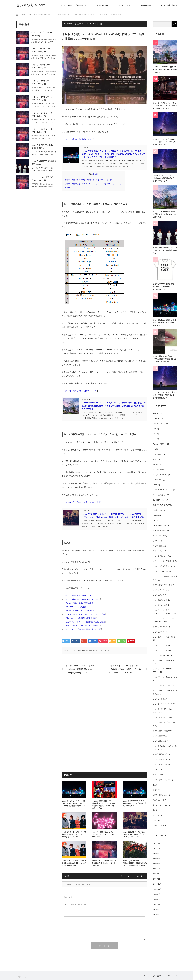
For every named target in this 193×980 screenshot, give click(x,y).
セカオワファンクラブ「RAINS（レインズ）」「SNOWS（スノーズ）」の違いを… (165, 142)
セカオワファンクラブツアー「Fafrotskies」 (135, 5)
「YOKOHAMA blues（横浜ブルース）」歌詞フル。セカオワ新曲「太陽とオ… (165, 70)
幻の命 (155, 790)
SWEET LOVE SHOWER (162, 505)
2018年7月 (157, 904)
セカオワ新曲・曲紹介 (169, 5)
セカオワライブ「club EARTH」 (164, 661)
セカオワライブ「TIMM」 (162, 685)
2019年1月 (157, 874)
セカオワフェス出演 (160, 627)
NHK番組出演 (158, 480)
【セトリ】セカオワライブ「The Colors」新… (42, 82)
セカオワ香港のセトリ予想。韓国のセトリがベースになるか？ (89, 180)
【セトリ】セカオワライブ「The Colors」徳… (42, 98)
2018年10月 (157, 889)
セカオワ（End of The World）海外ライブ (89, 24)
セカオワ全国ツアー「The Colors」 (74, 5)
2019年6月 (157, 848)
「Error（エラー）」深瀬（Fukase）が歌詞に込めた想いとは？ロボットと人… (164, 178)
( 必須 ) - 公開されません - (76, 904)
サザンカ (156, 541)
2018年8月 (157, 899)
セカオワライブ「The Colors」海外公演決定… (44, 147)
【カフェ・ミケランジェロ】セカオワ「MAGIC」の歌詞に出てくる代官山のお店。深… (165, 395)
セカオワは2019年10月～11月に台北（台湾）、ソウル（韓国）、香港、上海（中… (44, 155)
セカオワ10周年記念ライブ (163, 566)
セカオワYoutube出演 (161, 571)
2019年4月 (157, 859)
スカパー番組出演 (159, 546)
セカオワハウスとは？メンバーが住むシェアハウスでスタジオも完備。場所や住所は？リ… (165, 106)
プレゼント (157, 770)
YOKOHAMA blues (160, 531)
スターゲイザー (158, 551)
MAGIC (155, 459)
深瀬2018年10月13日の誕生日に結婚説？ (83, 626)
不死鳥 (155, 785)
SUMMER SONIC (159, 500)
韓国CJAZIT (157, 820)
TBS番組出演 (158, 510)
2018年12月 (157, 879)
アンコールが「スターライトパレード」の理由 (85, 614)
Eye (154, 434)
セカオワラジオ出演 (160, 699)
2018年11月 (157, 884)
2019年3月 (157, 864)
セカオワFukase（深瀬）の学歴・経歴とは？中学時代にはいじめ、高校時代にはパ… (165, 287)
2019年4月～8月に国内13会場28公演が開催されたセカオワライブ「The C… (44, 42)
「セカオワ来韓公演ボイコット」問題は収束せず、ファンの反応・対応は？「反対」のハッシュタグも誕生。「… (104, 805)
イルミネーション (159, 536)
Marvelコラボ (158, 464)
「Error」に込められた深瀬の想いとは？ (82, 611)
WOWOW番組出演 (160, 525)
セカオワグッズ (158, 595)
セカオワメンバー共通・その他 (164, 637)
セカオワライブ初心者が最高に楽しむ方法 (83, 629)
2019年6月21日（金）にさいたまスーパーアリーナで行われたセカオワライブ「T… (43, 187)
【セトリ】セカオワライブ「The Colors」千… (42, 50)
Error (155, 429)
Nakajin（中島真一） (160, 475)
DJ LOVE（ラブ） (159, 424)
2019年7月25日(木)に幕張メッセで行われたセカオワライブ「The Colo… (44, 57)
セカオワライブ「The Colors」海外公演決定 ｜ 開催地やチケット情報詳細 (104, 863)
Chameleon (157, 419)
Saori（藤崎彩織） (159, 495)
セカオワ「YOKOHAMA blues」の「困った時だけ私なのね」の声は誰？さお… (165, 214)
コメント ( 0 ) (141, 876)
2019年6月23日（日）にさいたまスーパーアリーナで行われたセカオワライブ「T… (43, 122)
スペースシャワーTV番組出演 (163, 561)
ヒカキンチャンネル (160, 759)
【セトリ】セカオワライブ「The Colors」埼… (42, 114)
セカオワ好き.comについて (163, 717)
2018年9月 (157, 894)
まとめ (67, 188)
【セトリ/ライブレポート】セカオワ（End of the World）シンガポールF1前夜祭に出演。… (74, 863)
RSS (25, 977)
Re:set (155, 485)
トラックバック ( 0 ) (126, 876)
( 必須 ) (68, 897)
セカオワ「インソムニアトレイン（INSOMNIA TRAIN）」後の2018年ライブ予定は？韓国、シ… (74, 803)
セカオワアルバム (103, 5)
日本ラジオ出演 (158, 800)
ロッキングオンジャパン (162, 780)
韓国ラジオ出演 (158, 826)
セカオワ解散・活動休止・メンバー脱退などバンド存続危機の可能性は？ (165, 250)
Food (155, 439)
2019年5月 (157, 854)
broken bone (157, 414)
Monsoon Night (158, 470)
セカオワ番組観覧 (159, 736)
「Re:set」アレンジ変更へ (77, 607)
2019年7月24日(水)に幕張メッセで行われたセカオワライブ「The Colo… (44, 73)
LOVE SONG (158, 454)
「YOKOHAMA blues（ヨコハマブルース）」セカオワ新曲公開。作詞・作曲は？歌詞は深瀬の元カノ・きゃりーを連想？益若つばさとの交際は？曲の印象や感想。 (114, 406)
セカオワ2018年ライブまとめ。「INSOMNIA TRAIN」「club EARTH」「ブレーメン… (134, 834)
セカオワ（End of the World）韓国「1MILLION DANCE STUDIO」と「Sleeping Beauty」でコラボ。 (80, 669)
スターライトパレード (161, 556)
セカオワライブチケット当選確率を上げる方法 (85, 622)
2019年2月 (157, 869)
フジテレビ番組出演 (160, 764)
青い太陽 (156, 815)
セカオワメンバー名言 (161, 645)
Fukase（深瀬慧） (159, 444)
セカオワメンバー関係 (161, 650)
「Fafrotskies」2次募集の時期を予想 (81, 618)
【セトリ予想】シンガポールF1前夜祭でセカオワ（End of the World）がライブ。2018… (74, 834)
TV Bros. (156, 515)
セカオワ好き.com (31, 5)
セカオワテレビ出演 (160, 605)
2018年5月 (157, 915)
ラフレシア (157, 775)
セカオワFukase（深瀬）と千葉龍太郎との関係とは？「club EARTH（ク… (164, 323)
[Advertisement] (105, 704)
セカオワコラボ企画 (160, 600)
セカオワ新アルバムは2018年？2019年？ (83, 599)
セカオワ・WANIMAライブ (163, 704)
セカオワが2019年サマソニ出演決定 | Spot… (44, 163)
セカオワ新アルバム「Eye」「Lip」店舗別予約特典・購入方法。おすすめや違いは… (164, 359)
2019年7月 (157, 843)
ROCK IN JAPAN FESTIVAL (163, 490)
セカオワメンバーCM (160, 632)
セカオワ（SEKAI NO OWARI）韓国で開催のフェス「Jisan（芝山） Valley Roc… (134, 803)
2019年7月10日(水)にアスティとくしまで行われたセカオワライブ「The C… (44, 106)
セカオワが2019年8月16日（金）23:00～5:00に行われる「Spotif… (43, 169)
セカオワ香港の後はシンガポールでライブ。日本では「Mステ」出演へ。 (93, 184)
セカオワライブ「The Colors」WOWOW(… (44, 34)
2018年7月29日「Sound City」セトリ (81, 391)
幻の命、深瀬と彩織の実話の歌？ (79, 603)
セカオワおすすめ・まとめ (162, 585)
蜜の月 (155, 810)
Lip (154, 449)
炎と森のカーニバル (160, 805)
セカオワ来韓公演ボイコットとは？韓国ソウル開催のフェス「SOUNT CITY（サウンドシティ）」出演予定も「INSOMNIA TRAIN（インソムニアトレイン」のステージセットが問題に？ (114, 154)
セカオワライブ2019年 (161, 655)
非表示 (95, 174)
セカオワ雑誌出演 (159, 741)
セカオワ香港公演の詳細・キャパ (79, 139)
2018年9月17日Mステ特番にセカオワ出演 (83, 502)
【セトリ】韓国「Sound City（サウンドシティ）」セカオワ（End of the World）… (104, 834)
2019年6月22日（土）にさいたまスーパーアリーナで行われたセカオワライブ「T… (43, 139)
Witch (155, 520)
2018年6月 (157, 910)
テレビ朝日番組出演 (160, 754)
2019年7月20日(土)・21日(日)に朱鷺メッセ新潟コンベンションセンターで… (44, 90)
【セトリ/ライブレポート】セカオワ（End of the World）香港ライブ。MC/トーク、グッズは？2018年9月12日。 (126, 669)
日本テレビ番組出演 (160, 795)
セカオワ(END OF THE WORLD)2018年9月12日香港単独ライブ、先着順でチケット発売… (135, 863)
